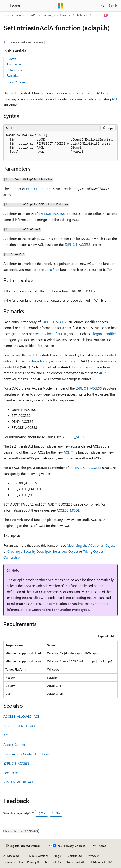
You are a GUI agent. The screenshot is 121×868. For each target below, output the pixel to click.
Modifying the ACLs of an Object (91, 545)
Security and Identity (56, 15)
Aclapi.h (82, 15)
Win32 (20, 15)
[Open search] (103, 6)
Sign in (113, 5)
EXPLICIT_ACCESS (39, 189)
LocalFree (52, 269)
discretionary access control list (54, 361)
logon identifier (105, 334)
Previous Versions (37, 856)
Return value (15, 70)
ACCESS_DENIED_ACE (20, 726)
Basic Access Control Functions (26, 754)
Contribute (75, 856)
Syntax (11, 59)
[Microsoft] (61, 6)
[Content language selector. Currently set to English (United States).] (23, 846)
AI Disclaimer (12, 856)
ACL (115, 99)
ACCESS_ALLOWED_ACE (21, 716)
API (33, 15)
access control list (82, 93)
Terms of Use (53, 862)
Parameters (14, 64)
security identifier (47, 334)
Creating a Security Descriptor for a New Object (43, 551)
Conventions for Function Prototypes (60, 609)
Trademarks (74, 862)
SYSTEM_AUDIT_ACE (19, 782)
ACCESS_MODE (74, 437)
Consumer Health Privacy (20, 862)
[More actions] (114, 15)
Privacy (92, 856)
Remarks (12, 75)
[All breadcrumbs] (7, 15)
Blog (56, 856)
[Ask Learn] (106, 15)
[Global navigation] (4, 6)
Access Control (15, 744)
